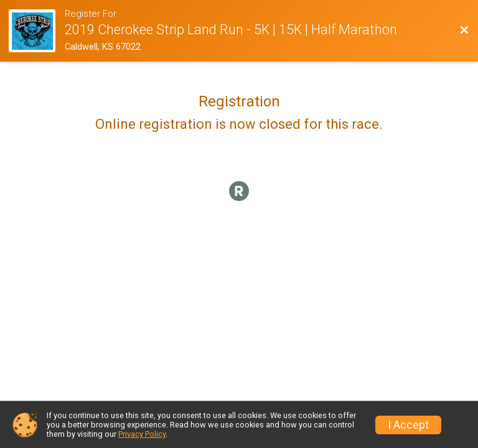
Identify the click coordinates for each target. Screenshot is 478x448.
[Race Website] (37, 31)
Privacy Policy (142, 434)
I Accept (408, 425)
